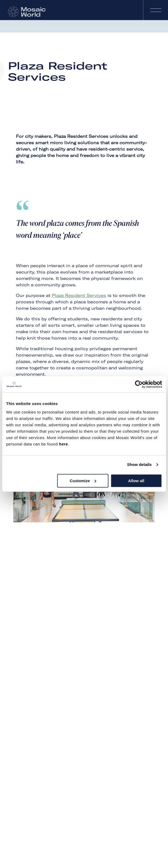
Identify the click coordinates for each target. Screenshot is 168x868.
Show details (139, 464)
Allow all (136, 481)
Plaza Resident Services (79, 295)
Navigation (156, 10)
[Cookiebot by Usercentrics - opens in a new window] (139, 384)
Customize (83, 481)
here (63, 444)
